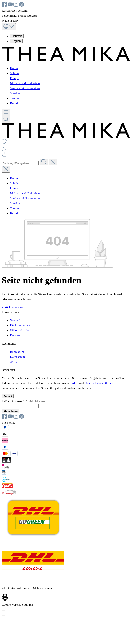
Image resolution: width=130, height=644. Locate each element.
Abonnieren (10, 411)
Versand (15, 320)
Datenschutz (18, 357)
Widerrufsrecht (19, 330)
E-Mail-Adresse (13, 401)
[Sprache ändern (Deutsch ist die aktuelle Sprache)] (9, 27)
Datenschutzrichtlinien (99, 383)
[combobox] (20, 163)
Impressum (17, 352)
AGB (13, 362)
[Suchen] (6, 119)
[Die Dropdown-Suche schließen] (53, 162)
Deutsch (17, 36)
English (16, 41)
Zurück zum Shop (13, 307)
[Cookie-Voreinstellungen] (3, 611)
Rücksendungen (20, 325)
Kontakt (15, 335)
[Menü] (6, 112)
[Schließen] (3, 616)
